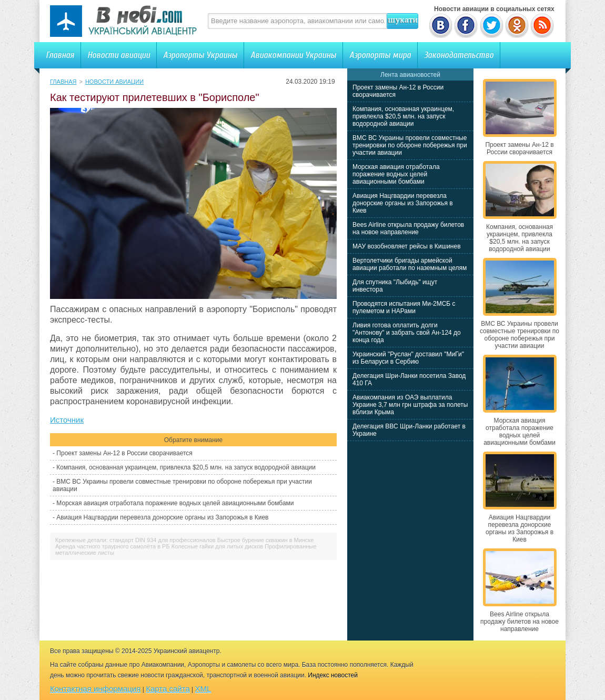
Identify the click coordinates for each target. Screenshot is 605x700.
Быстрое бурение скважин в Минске (266, 540)
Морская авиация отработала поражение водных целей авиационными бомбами (175, 503)
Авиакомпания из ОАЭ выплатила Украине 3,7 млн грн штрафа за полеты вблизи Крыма (410, 405)
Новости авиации (119, 55)
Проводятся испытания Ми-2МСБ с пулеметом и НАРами (404, 307)
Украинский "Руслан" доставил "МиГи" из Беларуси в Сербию (408, 358)
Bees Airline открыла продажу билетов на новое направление (408, 228)
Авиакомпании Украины (293, 55)
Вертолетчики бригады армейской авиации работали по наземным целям (410, 264)
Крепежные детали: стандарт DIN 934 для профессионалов (135, 540)
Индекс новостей (333, 675)
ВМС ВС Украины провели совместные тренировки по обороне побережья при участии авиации (410, 145)
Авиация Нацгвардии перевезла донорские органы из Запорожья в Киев (162, 517)
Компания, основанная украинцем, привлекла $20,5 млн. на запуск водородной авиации (186, 467)
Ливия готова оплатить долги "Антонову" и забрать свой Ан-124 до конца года (407, 333)
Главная (60, 55)
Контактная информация (95, 689)
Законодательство (459, 55)
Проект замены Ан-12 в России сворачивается (124, 453)
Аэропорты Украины (200, 55)
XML (203, 689)
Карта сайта (168, 689)
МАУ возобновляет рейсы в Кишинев (407, 246)
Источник (67, 420)
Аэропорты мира (380, 55)
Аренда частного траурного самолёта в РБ (113, 546)
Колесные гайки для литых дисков (217, 546)
